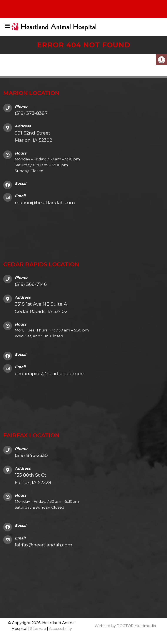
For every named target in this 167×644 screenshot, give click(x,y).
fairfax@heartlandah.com (43, 545)
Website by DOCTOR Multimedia (125, 626)
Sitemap (38, 629)
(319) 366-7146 (31, 284)
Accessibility (60, 629)
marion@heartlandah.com (45, 203)
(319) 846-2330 (31, 455)
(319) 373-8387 (31, 113)
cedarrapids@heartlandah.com (50, 374)
